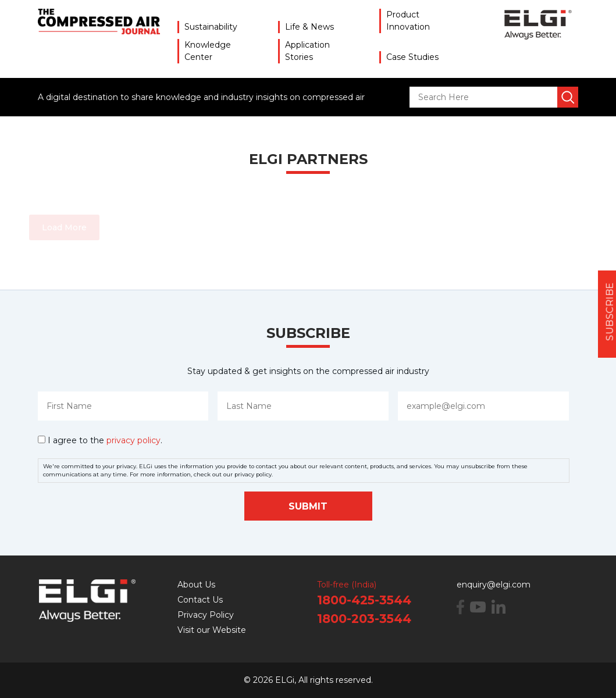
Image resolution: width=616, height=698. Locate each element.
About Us (196, 585)
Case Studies (412, 57)
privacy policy (133, 440)
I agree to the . (105, 440)
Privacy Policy (206, 615)
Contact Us (200, 600)
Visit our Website (212, 630)
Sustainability (211, 27)
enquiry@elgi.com (494, 585)
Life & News (309, 27)
